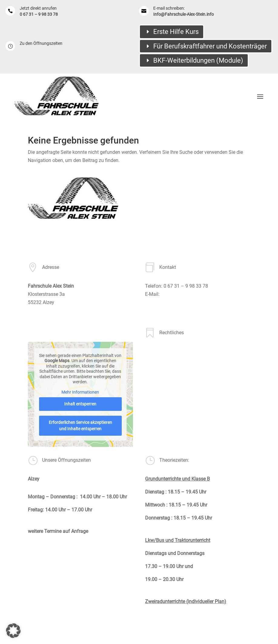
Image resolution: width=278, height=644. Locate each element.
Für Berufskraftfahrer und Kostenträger (210, 46)
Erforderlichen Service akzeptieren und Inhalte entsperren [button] (80, 426)
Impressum (157, 369)
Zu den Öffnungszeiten (41, 43)
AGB (150, 351)
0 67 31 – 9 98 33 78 (39, 14)
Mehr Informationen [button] (80, 392)
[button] (13, 631)
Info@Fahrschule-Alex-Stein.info (184, 14)
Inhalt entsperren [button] (80, 404)
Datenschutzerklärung (169, 386)
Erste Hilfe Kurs (176, 32)
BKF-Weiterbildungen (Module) (198, 60)
